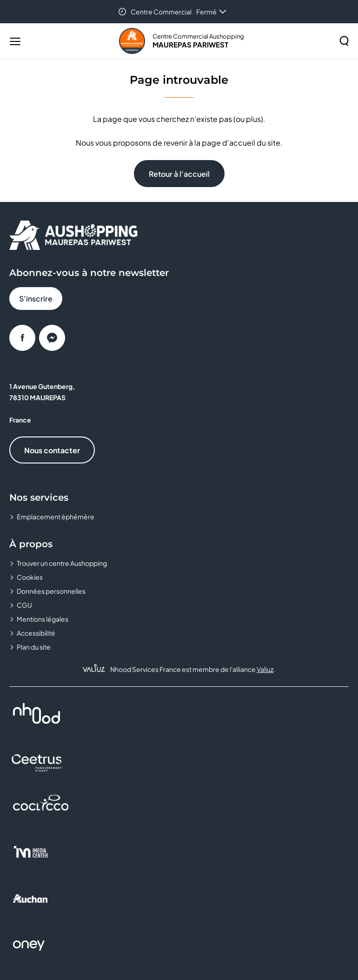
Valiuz (265, 669)
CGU (24, 605)
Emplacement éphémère (56, 517)
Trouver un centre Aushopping (62, 563)
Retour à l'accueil (179, 174)
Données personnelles (51, 591)
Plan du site (34, 647)
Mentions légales (43, 619)
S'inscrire (36, 299)
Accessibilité (36, 633)
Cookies (30, 577)
